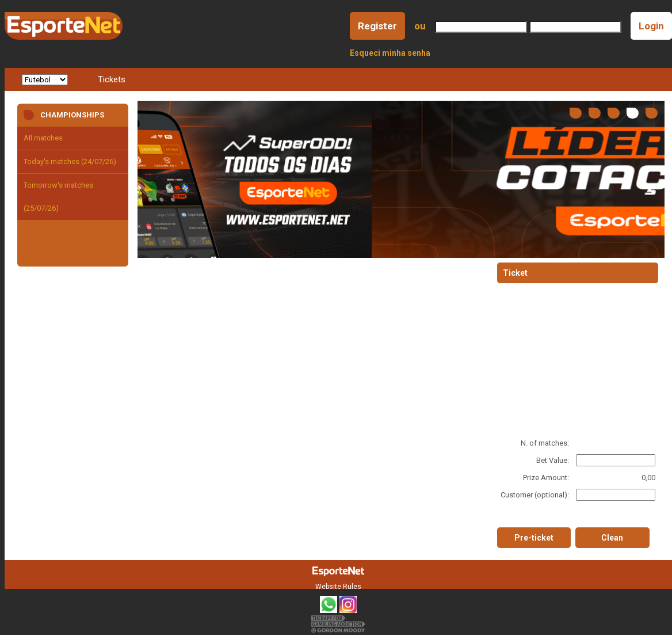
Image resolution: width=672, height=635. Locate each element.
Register (377, 26)
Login (651, 26)
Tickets (112, 79)
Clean (612, 538)
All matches (43, 138)
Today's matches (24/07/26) (70, 161)
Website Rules (338, 587)
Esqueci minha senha (390, 53)
